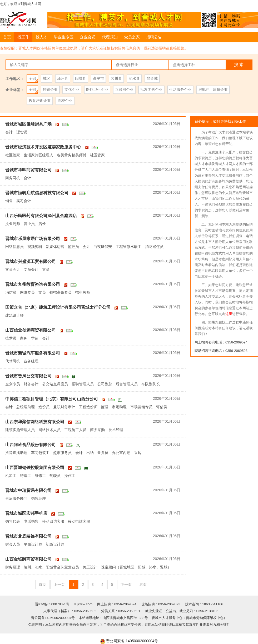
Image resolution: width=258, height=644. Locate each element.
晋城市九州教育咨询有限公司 (33, 284)
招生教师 (83, 292)
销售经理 (38, 498)
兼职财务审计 (64, 407)
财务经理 (13, 567)
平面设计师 (33, 544)
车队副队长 (151, 384)
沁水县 (134, 78)
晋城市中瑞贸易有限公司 (28, 490)
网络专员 (27, 292)
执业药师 (13, 224)
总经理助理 (26, 407)
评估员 (162, 407)
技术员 (11, 338)
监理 (105, 407)
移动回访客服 (53, 521)
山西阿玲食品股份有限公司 (31, 445)
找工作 (23, 37)
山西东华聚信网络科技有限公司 (35, 422)
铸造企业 (50, 89)
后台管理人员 (127, 384)
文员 (46, 269)
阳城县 (81, 78)
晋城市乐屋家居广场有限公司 (33, 239)
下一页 (126, 585)
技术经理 (116, 430)
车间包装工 (40, 453)
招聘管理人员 (83, 384)
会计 (9, 132)
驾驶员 (55, 476)
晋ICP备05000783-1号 (53, 604)
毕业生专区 (64, 37)
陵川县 (116, 78)
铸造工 (26, 476)
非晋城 (152, 78)
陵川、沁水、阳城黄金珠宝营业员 (51, 567)
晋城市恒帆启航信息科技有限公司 (37, 193)
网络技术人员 (49, 430)
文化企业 (72, 89)
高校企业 (65, 101)
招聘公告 (154, 37)
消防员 (11, 292)
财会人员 (13, 544)
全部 (32, 78)
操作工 (70, 476)
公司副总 (105, 384)
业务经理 (31, 361)
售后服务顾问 (16, 498)
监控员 (73, 247)
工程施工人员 (75, 430)
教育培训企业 (40, 101)
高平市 (98, 78)
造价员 (44, 407)
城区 (47, 78)
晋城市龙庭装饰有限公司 (28, 536)
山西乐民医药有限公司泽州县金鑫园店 (41, 216)
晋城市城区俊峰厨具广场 (28, 124)
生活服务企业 (180, 89)
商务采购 (97, 430)
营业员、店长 (35, 224)
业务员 (103, 453)
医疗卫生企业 (97, 89)
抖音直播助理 (16, 453)
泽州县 (63, 78)
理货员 (22, 132)
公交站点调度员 (55, 384)
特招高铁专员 (61, 292)
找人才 (41, 37)
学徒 (35, 338)
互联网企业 (124, 89)
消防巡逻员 (154, 247)
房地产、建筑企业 (213, 89)
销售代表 (13, 521)
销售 (9, 201)
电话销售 (31, 521)
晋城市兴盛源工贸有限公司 (31, 261)
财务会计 (31, 384)
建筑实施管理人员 (20, 430)
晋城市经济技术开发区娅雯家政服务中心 (43, 147)
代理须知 (110, 37)
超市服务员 (62, 453)
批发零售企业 (151, 89)
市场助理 (119, 407)
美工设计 (90, 567)
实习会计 (24, 201)
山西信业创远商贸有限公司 (31, 330)
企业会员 (88, 37)
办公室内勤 (121, 453)
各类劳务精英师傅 (72, 155)
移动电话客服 (79, 521)
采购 (138, 453)
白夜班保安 (103, 247)
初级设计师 (55, 544)
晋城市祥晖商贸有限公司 (28, 170)
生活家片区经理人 (38, 155)
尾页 (143, 585)
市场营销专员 (141, 407)
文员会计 (13, 269)
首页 (7, 37)
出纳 (90, 453)
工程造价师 (88, 407)
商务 (24, 338)
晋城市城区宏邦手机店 (26, 513)
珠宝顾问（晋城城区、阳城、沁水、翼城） (136, 567)
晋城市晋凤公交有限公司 (28, 376)
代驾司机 (13, 361)
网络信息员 (14, 247)
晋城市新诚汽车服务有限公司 (33, 353)
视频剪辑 (35, 247)
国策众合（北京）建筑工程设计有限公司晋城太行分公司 (58, 307)
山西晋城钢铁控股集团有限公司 (35, 468)
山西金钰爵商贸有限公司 (28, 559)
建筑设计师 (14, 315)
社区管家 (13, 155)
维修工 (40, 476)
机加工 (11, 476)
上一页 (59, 585)
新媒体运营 (55, 247)
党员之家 (132, 37)
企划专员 (13, 384)
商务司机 (13, 178)
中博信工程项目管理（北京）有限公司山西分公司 (52, 399)
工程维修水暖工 (128, 247)
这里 (229, 314)
